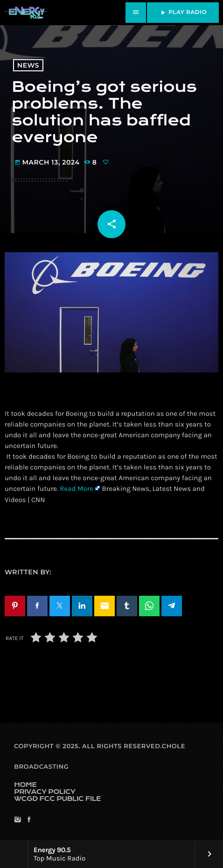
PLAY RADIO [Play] (183, 13)
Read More (77, 489)
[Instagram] (17, 820)
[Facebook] (29, 820)
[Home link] (26, 13)
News (28, 65)
